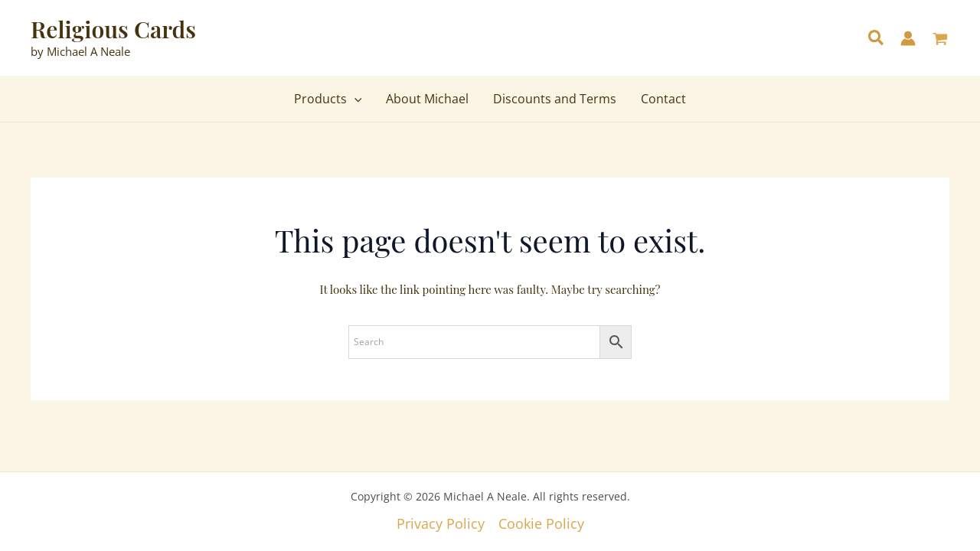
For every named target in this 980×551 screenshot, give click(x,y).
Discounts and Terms (555, 99)
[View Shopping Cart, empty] (940, 40)
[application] (354, 99)
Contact (663, 99)
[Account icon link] (908, 38)
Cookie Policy (541, 523)
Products (328, 99)
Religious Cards (113, 29)
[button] (877, 39)
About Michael (427, 99)
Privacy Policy (441, 523)
